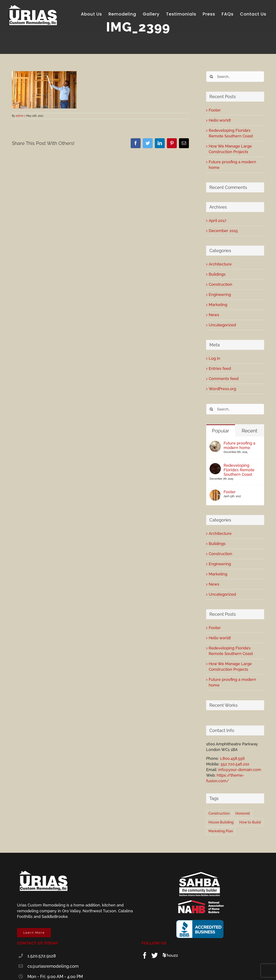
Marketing (218, 305)
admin (20, 116)
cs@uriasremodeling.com (53, 966)
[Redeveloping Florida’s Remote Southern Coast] (215, 466)
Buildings (217, 274)
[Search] (212, 77)
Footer (215, 110)
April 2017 (218, 221)
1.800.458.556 (232, 758)
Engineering (220, 294)
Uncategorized (222, 325)
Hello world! (220, 120)
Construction (220, 284)
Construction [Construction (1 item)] (219, 813)
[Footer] (215, 492)
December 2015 (223, 231)
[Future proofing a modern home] (215, 444)
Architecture (220, 264)
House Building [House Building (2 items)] (221, 822)
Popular (221, 431)
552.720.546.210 (235, 764)
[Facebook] (145, 955)
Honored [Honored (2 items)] (243, 813)
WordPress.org (222, 389)
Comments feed (224, 379)
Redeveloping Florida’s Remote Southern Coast (239, 470)
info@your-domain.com (240, 770)
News (214, 315)
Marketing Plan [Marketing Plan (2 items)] (221, 831)
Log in (214, 358)
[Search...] (235, 77)
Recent (249, 431)
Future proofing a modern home (239, 445)
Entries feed (220, 368)
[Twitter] (155, 955)
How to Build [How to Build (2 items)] (250, 822)
